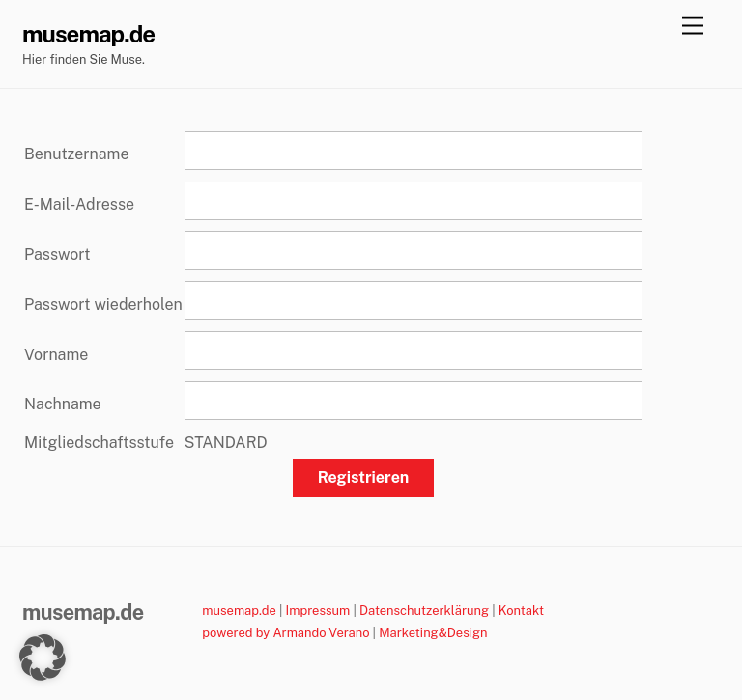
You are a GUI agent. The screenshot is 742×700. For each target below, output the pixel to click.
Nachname (63, 404)
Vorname (56, 355)
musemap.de (239, 611)
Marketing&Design (433, 633)
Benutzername (76, 154)
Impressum (318, 611)
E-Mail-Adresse (79, 204)
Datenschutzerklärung (424, 611)
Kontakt (521, 611)
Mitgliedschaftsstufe (99, 443)
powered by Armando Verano (285, 633)
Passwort (57, 254)
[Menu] (693, 27)
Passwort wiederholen (103, 305)
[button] (43, 658)
